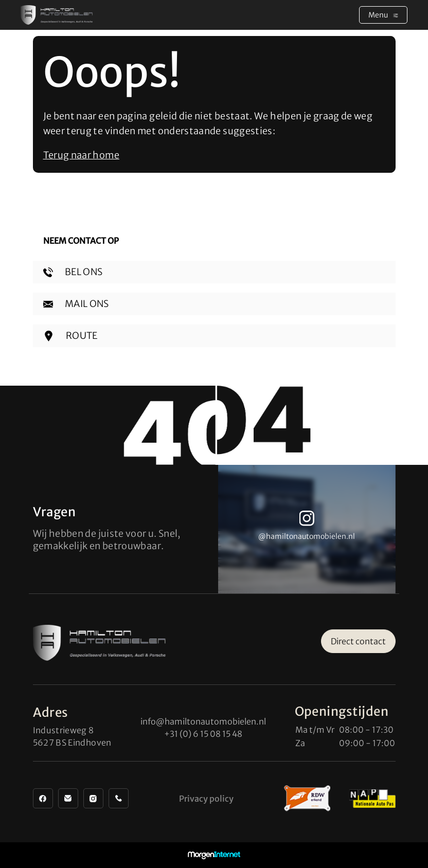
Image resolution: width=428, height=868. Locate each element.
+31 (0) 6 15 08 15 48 (203, 734)
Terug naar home (81, 155)
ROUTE (70, 336)
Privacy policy (206, 799)
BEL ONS (73, 272)
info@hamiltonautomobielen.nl (203, 721)
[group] (307, 529)
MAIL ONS (76, 304)
